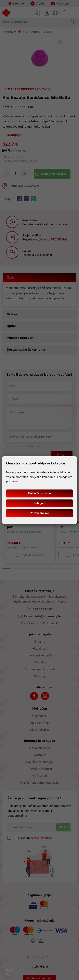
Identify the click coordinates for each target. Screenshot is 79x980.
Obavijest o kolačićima (41, 477)
